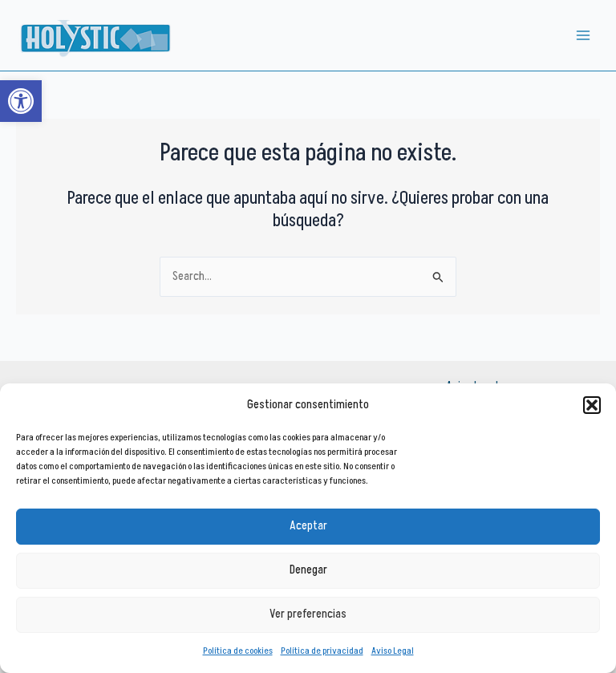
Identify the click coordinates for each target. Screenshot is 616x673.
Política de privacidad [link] (322, 651)
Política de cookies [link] (238, 651)
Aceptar (308, 526)
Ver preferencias (308, 614)
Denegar (308, 570)
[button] (592, 405)
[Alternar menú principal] (583, 35)
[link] (21, 101)
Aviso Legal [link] (393, 651)
